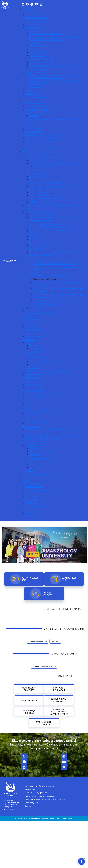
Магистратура (32, 323)
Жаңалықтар (30, 789)
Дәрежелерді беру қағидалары (47, 304)
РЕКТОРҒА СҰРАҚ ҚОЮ (30, 579)
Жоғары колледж (33, 330)
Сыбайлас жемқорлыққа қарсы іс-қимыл (59, 712)
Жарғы (32, 49)
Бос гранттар (31, 368)
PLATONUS (30, 403)
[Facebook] (27, 4)
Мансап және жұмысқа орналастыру (42, 374)
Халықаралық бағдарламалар (39, 458)
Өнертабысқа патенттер (44, 166)
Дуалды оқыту (32, 125)
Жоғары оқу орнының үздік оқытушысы (43, 148)
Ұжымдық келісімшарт (39, 69)
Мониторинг (31, 94)
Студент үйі (34, 364)
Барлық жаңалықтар (38, 641)
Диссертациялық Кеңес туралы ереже (50, 279)
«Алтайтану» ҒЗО (37, 236)
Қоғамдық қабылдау (47, 594)
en (15, 261)
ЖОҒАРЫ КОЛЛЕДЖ (31, 500)
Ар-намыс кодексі (37, 358)
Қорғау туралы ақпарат (40, 261)
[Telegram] (32, 4)
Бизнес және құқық (34, 487)
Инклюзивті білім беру (36, 145)
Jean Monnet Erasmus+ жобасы (43, 451)
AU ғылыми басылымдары (37, 243)
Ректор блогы (32, 24)
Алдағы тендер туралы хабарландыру (39, 796)
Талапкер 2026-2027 (34, 506)
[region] (44, 539)
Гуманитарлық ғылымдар (37, 490)
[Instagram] (41, 4)
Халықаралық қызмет (32, 427)
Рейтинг (29, 90)
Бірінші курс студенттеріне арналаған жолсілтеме (48, 371)
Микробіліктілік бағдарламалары (40, 142)
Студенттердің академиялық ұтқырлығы (43, 394)
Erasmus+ (33, 461)
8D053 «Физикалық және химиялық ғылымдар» (54, 264)
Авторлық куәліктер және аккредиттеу (46, 199)
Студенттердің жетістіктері (41, 221)
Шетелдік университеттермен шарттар (43, 439)
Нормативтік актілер (38, 173)
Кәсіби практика (33, 128)
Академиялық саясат (35, 103)
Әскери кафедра (33, 378)
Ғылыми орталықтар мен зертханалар (43, 224)
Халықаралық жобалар (36, 445)
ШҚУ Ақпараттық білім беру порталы (39, 786)
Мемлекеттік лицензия (39, 46)
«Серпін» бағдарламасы (36, 333)
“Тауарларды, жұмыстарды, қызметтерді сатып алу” (45, 799)
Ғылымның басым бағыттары (42, 157)
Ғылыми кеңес (32, 31)
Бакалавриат (31, 320)
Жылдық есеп (35, 87)
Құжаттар (33, 180)
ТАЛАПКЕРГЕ (27, 317)
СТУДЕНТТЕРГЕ (28, 340)
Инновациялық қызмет (40, 192)
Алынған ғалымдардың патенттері (45, 195)
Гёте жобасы (35, 455)
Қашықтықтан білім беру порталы (41, 410)
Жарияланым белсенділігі (41, 176)
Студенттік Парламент (35, 397)
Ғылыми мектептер (38, 160)
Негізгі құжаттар (33, 43)
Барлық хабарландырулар (44, 666)
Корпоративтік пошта (35, 420)
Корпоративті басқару (35, 14)
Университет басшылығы (37, 18)
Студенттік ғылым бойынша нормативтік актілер (51, 217)
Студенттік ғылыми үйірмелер (43, 214)
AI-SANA (25, 481)
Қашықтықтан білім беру (59, 700)
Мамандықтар (32, 513)
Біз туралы (30, 11)
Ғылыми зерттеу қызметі (36, 154)
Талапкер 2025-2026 (69, 579)
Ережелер (34, 116)
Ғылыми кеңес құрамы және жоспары (46, 34)
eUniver (29, 407)
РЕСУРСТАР (27, 401)
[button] (86, 533)
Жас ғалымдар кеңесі (35, 310)
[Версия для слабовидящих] (4, 261)
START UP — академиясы (40, 202)
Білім (24, 100)
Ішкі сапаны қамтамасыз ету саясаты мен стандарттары (54, 66)
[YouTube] (36, 4)
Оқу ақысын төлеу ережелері (36, 793)
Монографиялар (37, 249)
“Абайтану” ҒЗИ (36, 239)
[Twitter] (23, 4)
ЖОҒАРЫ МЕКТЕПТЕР (31, 484)
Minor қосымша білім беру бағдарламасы (44, 138)
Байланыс (29, 806)
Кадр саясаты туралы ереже (42, 62)
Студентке (30, 509)
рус (12, 261)
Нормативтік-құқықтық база (38, 113)
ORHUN (33, 464)
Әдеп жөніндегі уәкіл (35, 28)
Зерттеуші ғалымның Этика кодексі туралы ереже (55, 301)
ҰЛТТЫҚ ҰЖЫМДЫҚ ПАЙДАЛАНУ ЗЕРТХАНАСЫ (50, 227)
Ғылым (25, 151)
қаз (8, 261)
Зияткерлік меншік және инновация (45, 183)
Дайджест (55, 641)
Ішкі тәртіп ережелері (39, 52)
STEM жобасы (35, 448)
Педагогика (31, 497)
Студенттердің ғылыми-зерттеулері (41, 211)
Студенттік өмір (32, 352)
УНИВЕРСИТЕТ (28, 8)
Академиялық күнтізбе (36, 391)
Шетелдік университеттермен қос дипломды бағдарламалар (53, 435)
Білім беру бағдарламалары (38, 110)
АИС (27, 417)
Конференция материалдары (42, 246)
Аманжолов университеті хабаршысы (42, 314)
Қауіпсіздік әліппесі (29, 712)
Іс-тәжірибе (31, 516)
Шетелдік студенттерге (36, 336)
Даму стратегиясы (37, 56)
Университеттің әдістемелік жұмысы (42, 135)
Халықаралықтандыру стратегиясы (41, 474)
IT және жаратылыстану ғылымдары (42, 493)
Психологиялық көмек (36, 388)
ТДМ (24, 477)
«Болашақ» (34, 467)
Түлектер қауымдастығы (36, 97)
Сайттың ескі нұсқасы (35, 423)
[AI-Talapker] (81, 861)
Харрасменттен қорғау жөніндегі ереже (47, 361)
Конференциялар (31, 803)
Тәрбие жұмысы (33, 355)
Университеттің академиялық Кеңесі (42, 106)
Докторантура (32, 326)
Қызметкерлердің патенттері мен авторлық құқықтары (54, 164)
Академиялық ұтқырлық (36, 442)
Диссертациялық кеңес (36, 258)
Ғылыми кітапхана (34, 413)
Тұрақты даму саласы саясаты (43, 59)
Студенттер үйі (32, 381)
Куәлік (36, 170)
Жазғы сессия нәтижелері (44, 723)
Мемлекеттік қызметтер (36, 72)
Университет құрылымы (36, 21)
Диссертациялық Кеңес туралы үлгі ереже (52, 276)
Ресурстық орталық (34, 132)
